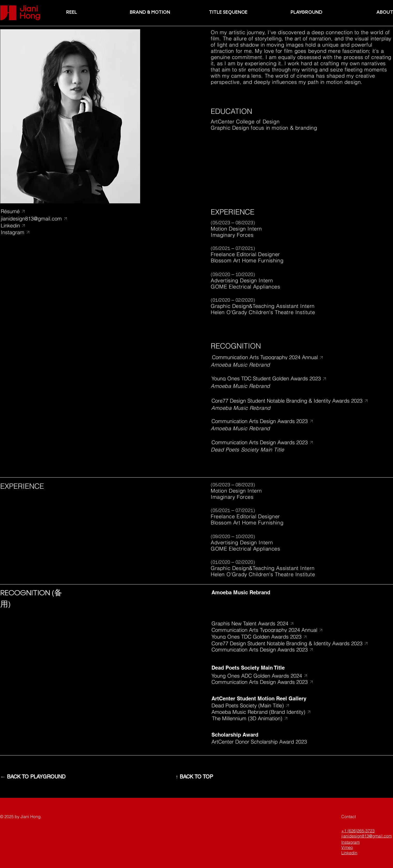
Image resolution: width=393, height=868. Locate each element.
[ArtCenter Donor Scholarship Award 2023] (270, 742)
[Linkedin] (36, 225)
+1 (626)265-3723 (358, 831)
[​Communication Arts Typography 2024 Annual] (273, 357)
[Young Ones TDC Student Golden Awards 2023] (273, 379)
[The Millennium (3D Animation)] (270, 718)
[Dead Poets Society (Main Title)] (270, 705)
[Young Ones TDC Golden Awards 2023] (273, 637)
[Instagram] (36, 232)
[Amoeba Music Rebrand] (270, 592)
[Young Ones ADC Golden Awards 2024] (270, 676)
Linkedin (349, 853)
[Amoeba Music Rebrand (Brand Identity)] (270, 712)
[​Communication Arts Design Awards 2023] (270, 421)
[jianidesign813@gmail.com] (36, 218)
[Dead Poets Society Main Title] (270, 668)
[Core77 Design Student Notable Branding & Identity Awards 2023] (291, 401)
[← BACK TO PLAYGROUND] (33, 777)
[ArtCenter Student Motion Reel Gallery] (270, 698)
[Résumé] (22, 211)
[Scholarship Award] (270, 735)
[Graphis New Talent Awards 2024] (273, 624)
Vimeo (347, 847)
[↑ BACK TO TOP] (194, 777)
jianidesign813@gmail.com (366, 836)
